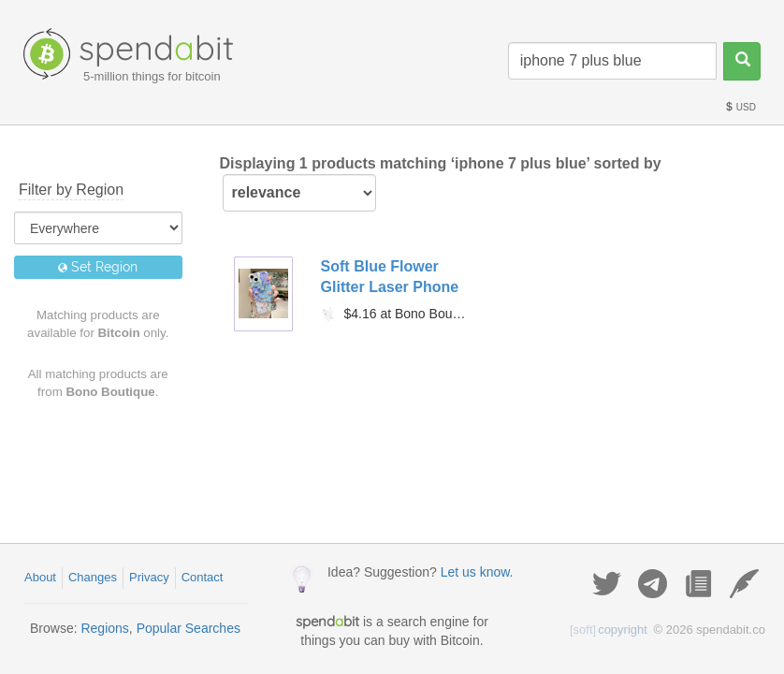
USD (740, 107)
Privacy (149, 577)
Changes (93, 577)
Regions (104, 628)
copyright (609, 630)
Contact (203, 577)
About (40, 577)
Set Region (98, 267)
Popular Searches (189, 628)
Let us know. (477, 572)
